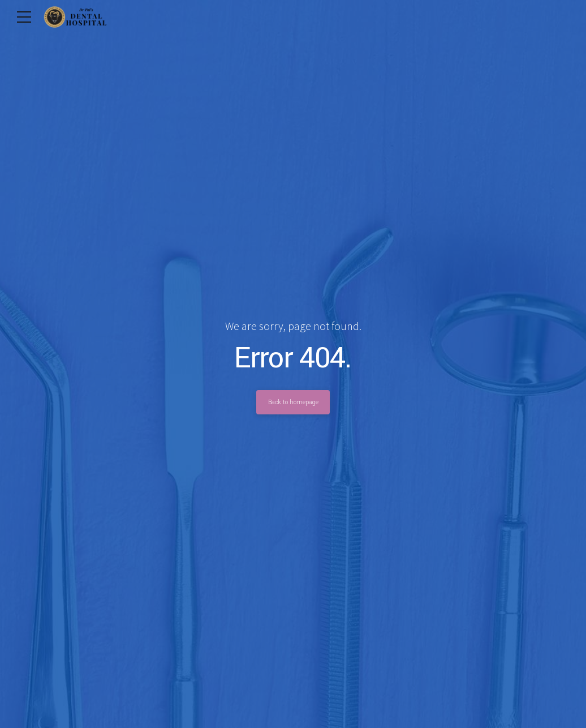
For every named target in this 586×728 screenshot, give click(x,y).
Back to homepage (293, 402)
